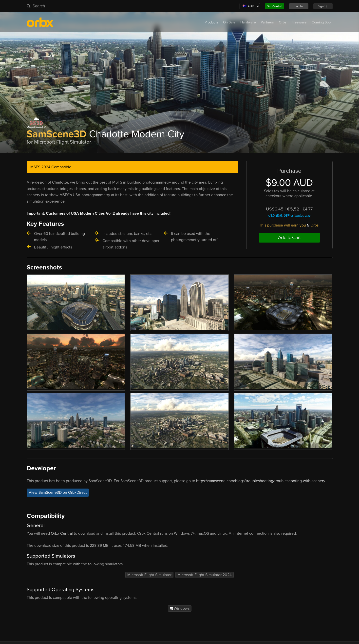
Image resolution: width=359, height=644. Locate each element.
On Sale (229, 22)
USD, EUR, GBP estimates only (289, 216)
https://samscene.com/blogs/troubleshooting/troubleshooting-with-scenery (261, 481)
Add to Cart (289, 238)
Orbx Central (62, 533)
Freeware (299, 22)
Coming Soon (322, 22)
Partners (267, 22)
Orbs (283, 22)
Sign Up (323, 6)
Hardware (248, 22)
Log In (299, 6)
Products (211, 22)
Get (274, 6)
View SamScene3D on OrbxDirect (58, 492)
